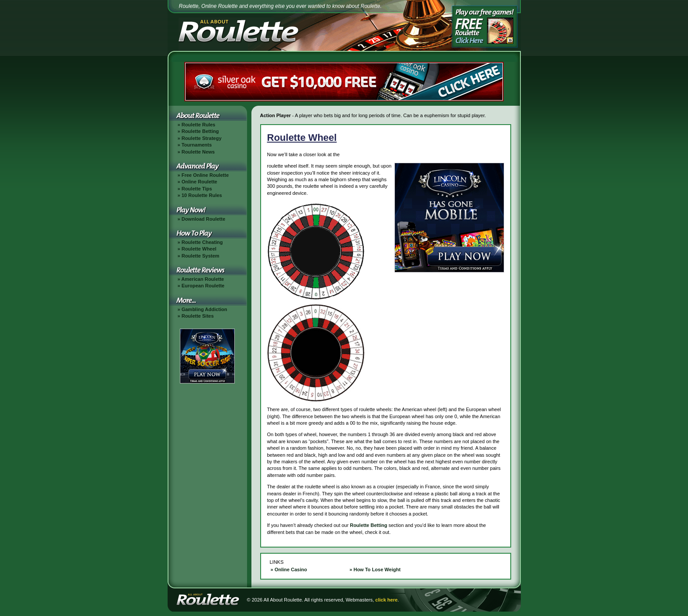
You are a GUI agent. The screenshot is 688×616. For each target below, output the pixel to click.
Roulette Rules (199, 125)
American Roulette (202, 279)
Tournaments (197, 145)
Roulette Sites (198, 316)
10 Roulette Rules (202, 195)
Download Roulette (204, 219)
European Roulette (203, 286)
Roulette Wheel (199, 249)
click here (386, 600)
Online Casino (291, 569)
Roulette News (198, 152)
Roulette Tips (197, 189)
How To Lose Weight (377, 569)
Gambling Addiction (204, 309)
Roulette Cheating (202, 242)
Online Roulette (199, 182)
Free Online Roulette (205, 175)
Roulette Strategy (202, 138)
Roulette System (201, 256)
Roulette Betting (200, 131)
